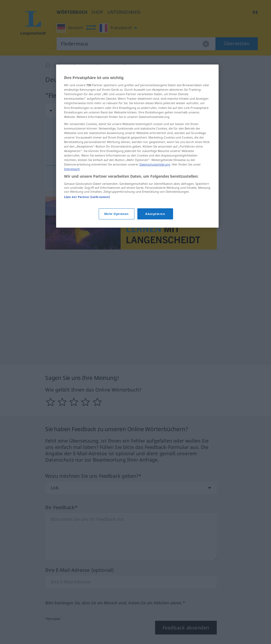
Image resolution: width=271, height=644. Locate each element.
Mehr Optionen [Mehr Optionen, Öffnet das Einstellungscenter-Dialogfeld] (116, 214)
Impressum (72, 169)
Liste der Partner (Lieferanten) (87, 197)
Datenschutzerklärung (155, 164)
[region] (137, 146)
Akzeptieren (155, 214)
